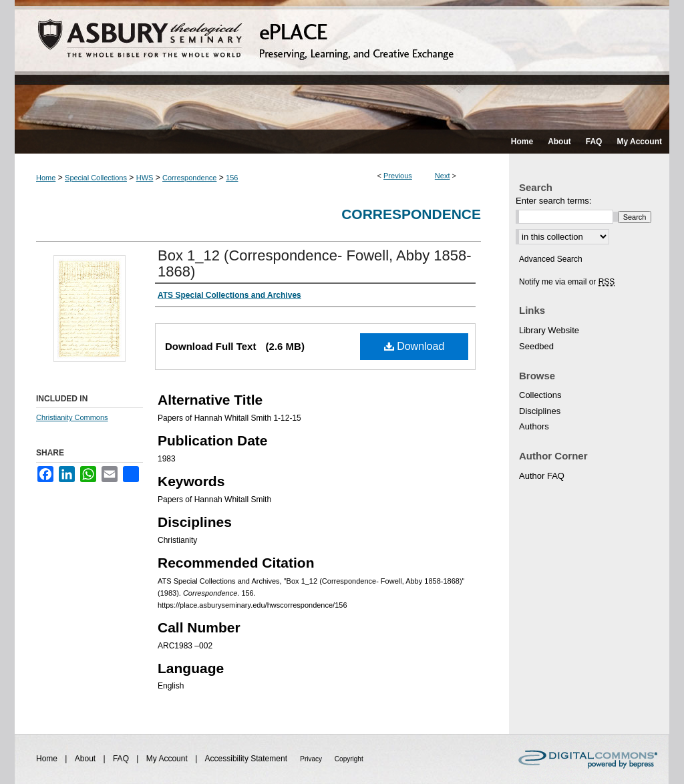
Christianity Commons (72, 417)
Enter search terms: (553, 201)
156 (232, 178)
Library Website (549, 330)
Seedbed (536, 346)
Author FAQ (542, 476)
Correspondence (189, 178)
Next (443, 176)
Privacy (312, 759)
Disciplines (540, 411)
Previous (398, 176)
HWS (145, 178)
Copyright (349, 759)
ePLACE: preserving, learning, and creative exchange (342, 65)
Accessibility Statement (247, 759)
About (87, 759)
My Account (168, 759)
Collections (540, 395)
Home (46, 178)
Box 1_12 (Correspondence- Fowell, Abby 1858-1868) (315, 263)
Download (414, 346)
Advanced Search (551, 259)
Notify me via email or (567, 282)
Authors (534, 426)
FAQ (122, 759)
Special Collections (96, 178)
